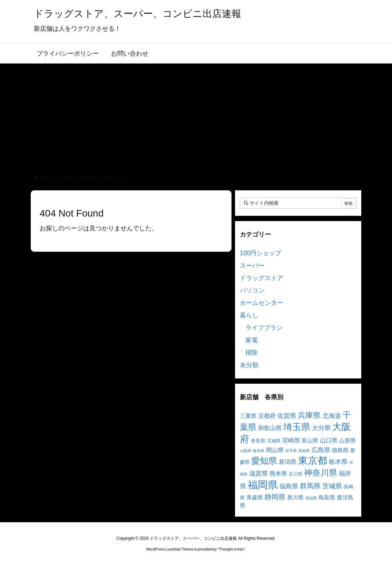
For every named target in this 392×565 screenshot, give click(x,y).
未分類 (249, 365)
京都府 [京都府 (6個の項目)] (267, 416)
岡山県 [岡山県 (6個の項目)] (275, 450)
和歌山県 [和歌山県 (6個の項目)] (270, 428)
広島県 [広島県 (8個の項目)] (321, 450)
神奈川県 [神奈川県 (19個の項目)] (321, 473)
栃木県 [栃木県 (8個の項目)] (338, 462)
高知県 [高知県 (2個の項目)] (311, 498)
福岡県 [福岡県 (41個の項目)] (263, 485)
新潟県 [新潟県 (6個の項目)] (288, 462)
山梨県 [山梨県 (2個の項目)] (246, 451)
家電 (252, 340)
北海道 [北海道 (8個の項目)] (332, 416)
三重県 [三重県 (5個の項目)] (248, 416)
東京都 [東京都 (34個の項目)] (313, 461)
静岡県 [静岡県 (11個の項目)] (275, 497)
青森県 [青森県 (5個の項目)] (255, 497)
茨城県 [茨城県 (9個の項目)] (332, 486)
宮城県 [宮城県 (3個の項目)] (274, 441)
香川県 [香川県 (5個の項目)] (295, 497)
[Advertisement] (196, 115)
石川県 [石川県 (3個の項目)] (296, 474)
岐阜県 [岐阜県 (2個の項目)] (259, 451)
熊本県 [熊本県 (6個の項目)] (278, 474)
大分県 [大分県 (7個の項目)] (321, 428)
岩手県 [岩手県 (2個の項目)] (291, 451)
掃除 (252, 353)
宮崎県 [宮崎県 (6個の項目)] (291, 440)
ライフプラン (264, 328)
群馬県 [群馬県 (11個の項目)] (310, 486)
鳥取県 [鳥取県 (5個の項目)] (327, 497)
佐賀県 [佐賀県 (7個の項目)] (287, 416)
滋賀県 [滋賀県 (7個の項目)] (258, 473)
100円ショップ (261, 253)
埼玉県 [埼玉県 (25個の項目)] (297, 427)
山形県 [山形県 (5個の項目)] (347, 440)
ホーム (47, 178)
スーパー (252, 266)
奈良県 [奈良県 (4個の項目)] (258, 441)
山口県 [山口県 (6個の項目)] (329, 440)
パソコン (252, 290)
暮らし (249, 315)
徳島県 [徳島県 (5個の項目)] (340, 450)
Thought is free (231, 549)
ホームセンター (262, 303)
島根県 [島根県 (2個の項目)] (304, 451)
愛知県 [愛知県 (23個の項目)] (264, 461)
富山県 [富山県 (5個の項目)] (310, 440)
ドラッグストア (262, 278)
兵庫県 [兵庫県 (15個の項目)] (309, 415)
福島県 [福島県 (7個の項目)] (289, 486)
